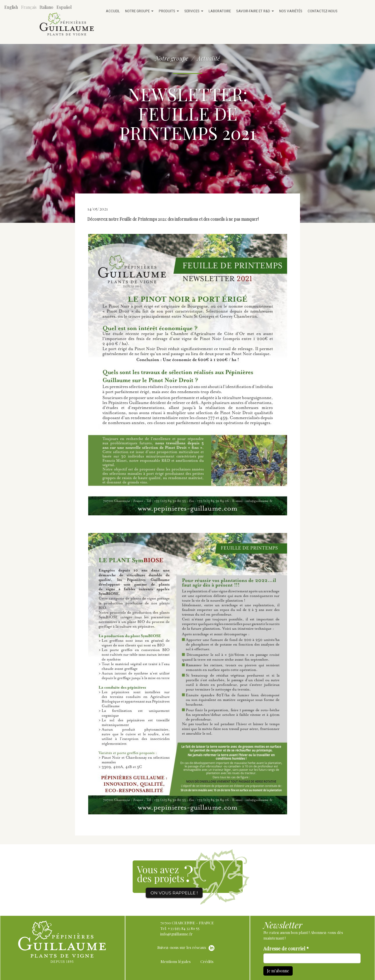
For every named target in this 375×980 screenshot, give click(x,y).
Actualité (209, 58)
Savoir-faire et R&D (255, 11)
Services (194, 11)
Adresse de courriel (286, 948)
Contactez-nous (323, 11)
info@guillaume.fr (177, 934)
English (11, 7)
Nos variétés (291, 11)
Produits (169, 11)
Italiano (46, 7)
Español (64, 7)
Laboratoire (220, 11)
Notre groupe (139, 11)
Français (29, 7)
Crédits (207, 961)
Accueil (113, 11)
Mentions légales (176, 961)
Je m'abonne (278, 971)
